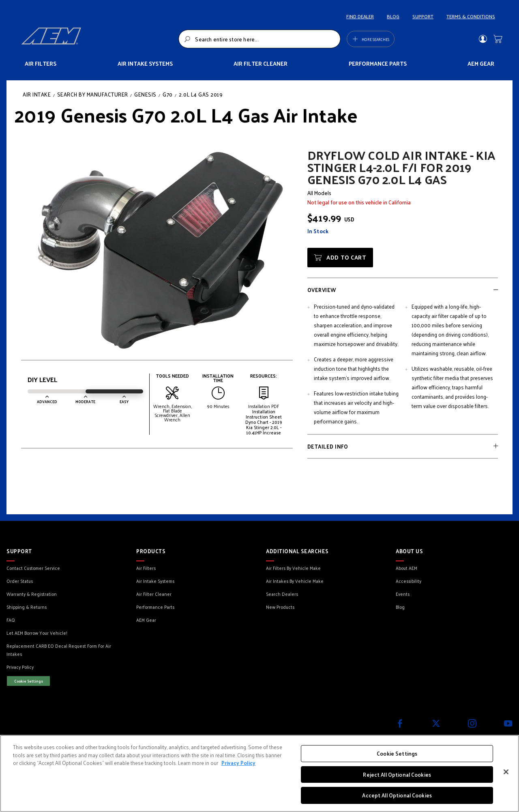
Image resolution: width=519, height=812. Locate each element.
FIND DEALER (360, 16)
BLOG (393, 16)
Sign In (483, 39)
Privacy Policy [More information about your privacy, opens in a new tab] (238, 763)
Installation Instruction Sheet (264, 414)
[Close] (506, 772)
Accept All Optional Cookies (397, 795)
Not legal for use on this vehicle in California (359, 202)
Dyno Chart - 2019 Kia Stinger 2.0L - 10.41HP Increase (264, 427)
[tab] (403, 289)
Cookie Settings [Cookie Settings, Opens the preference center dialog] (397, 753)
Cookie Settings (29, 681)
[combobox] (259, 39)
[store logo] (98, 39)
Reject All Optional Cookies (397, 774)
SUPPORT (423, 16)
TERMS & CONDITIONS (471, 16)
